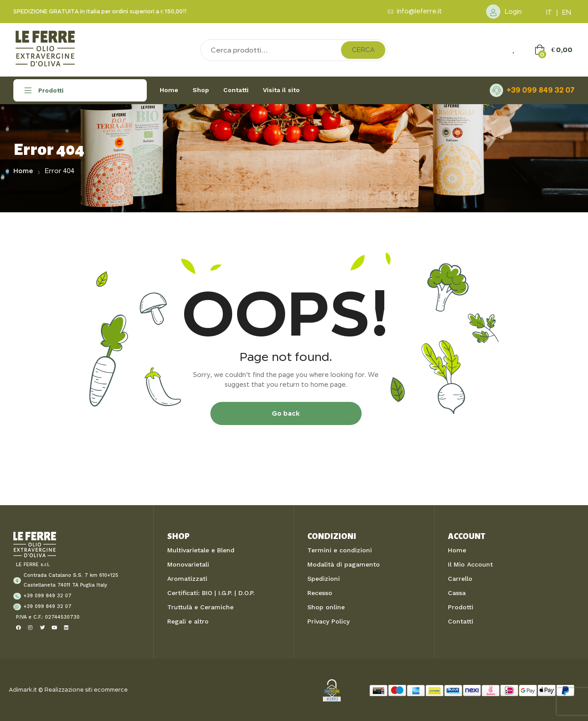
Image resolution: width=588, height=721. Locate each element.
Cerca (363, 50)
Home (23, 171)
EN (567, 12)
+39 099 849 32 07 (541, 90)
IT (549, 12)
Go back (286, 413)
